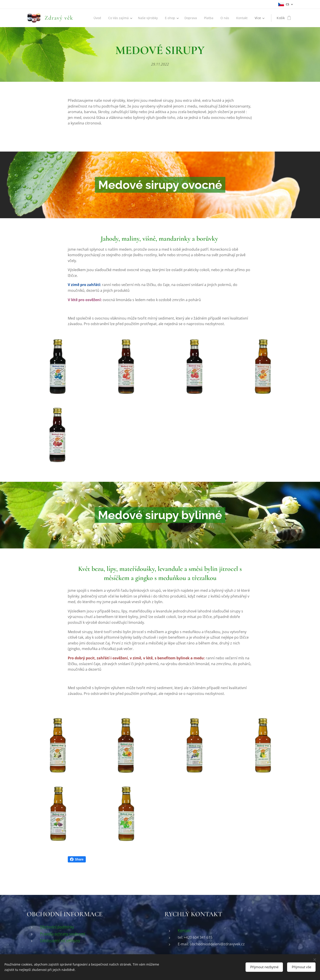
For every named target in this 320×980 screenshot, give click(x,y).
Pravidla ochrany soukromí (63, 934)
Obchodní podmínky (57, 927)
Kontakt (184, 930)
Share (77, 859)
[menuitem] (95, 18)
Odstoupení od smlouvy (60, 940)
